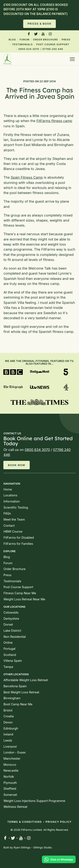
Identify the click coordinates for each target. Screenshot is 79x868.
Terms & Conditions (25, 822)
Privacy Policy (59, 822)
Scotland (10, 655)
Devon (8, 722)
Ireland (8, 734)
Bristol (8, 710)
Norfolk (9, 777)
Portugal (9, 649)
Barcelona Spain (15, 686)
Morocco (10, 765)
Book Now (17, 465)
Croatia (9, 716)
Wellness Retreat (15, 807)
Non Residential (15, 637)
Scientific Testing (16, 507)
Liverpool (10, 746)
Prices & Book (40, 24)
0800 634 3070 (29, 49)
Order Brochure (46, 40)
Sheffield (10, 789)
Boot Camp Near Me (18, 704)
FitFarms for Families (18, 544)
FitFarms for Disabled (19, 538)
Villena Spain (13, 661)
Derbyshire (11, 619)
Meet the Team (14, 519)
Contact (9, 526)
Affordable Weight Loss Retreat (25, 680)
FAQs (7, 513)
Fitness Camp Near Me (20, 593)
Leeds (8, 740)
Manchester (12, 758)
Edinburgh (11, 728)
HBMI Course (13, 531)
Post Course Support (53, 44)
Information (11, 501)
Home (8, 489)
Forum (25, 40)
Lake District (12, 631)
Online (8, 643)
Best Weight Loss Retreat (21, 692)
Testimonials (23, 44)
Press (66, 40)
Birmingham (12, 698)
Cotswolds (11, 612)
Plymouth (10, 783)
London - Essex (14, 752)
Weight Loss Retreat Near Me (24, 599)
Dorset (8, 624)
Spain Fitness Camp (27, 177)
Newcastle (11, 770)
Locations (10, 495)
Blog (12, 40)
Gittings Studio (42, 847)
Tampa (8, 667)
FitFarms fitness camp (54, 121)
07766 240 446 (53, 49)
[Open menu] (72, 59)
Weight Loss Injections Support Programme (34, 801)
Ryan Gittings (22, 847)
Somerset (10, 795)
